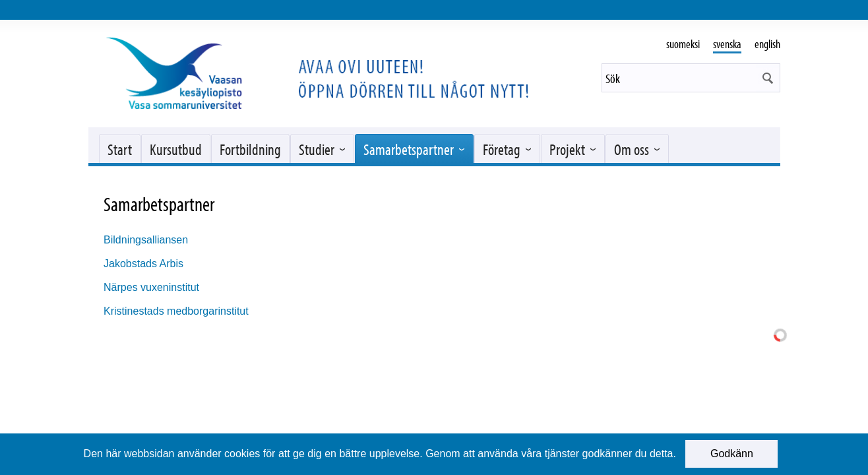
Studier (317, 149)
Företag (502, 149)
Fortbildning (250, 149)
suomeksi (683, 44)
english (767, 44)
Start (120, 149)
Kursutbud (176, 149)
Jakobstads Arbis (143, 264)
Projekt (567, 149)
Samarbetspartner (409, 149)
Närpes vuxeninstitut (151, 287)
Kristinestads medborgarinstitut (176, 311)
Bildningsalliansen (146, 240)
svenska (727, 44)
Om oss (632, 149)
